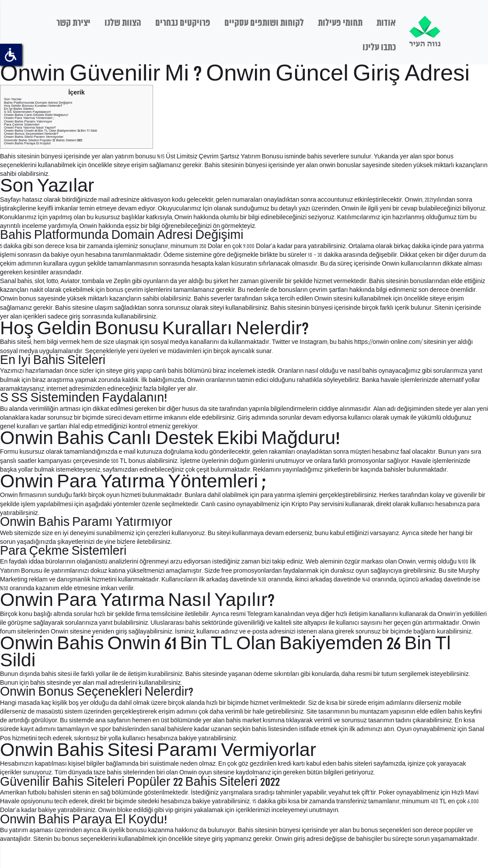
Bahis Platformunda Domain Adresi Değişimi (38, 103)
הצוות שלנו (123, 23)
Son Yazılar (13, 99)
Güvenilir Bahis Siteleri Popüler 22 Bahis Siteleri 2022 (43, 140)
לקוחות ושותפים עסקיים (264, 23)
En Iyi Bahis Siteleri (19, 109)
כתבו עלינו (379, 48)
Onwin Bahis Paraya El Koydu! (27, 143)
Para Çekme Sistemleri (22, 124)
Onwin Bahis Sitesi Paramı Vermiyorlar (34, 137)
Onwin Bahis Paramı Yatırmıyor (28, 121)
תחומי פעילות (340, 23)
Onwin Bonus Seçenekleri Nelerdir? (31, 134)
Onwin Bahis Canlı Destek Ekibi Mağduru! (36, 115)
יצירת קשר (73, 23)
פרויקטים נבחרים (183, 23)
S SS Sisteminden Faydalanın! (27, 112)
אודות (386, 23)
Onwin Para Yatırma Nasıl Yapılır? (30, 128)
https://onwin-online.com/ (388, 342)
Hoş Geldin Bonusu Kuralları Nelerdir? (33, 106)
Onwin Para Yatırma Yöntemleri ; (29, 118)
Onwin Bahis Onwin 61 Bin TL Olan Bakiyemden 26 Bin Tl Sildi (51, 131)
